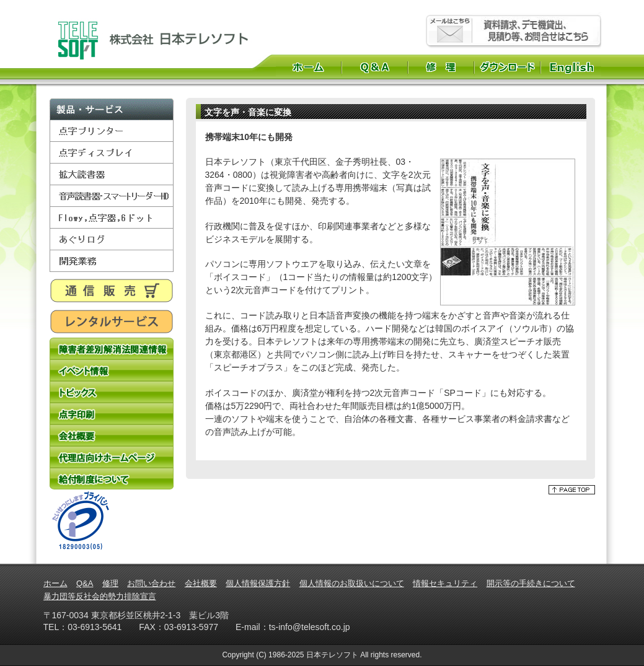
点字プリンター (112, 131)
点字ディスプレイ (112, 153)
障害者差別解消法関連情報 (112, 348)
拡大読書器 (112, 174)
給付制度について (112, 479)
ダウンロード (507, 67)
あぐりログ (112, 239)
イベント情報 (112, 370)
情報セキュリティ (445, 583)
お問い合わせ (151, 583)
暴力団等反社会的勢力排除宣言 (100, 596)
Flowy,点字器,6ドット (112, 218)
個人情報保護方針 (258, 583)
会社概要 (112, 435)
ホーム (308, 67)
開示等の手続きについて (531, 583)
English (573, 67)
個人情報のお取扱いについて (352, 583)
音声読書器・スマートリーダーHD (112, 196)
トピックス (112, 392)
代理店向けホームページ (112, 457)
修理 (441, 67)
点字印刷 (112, 414)
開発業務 (112, 261)
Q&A (375, 67)
